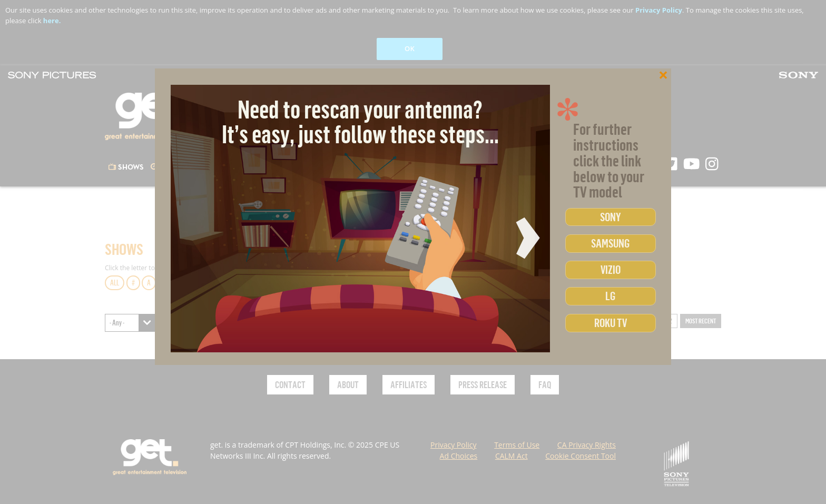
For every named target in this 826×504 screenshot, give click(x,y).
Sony (611, 217)
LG (610, 296)
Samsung (610, 243)
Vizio (611, 269)
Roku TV (611, 323)
